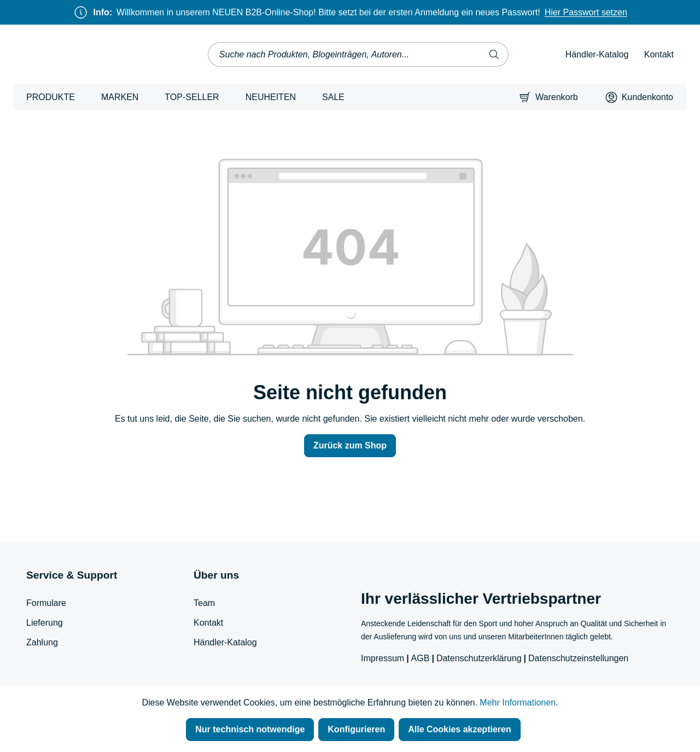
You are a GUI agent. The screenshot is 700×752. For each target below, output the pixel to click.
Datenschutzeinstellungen (578, 658)
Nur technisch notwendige (250, 729)
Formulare (46, 603)
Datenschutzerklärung (479, 658)
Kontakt (659, 54)
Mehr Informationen (518, 703)
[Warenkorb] (549, 97)
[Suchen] (494, 54)
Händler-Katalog (597, 54)
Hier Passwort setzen (586, 12)
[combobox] (344, 54)
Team (204, 603)
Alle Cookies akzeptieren (460, 729)
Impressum (383, 658)
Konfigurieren (356, 729)
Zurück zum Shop (350, 445)
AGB (421, 658)
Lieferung (45, 623)
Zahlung (42, 642)
